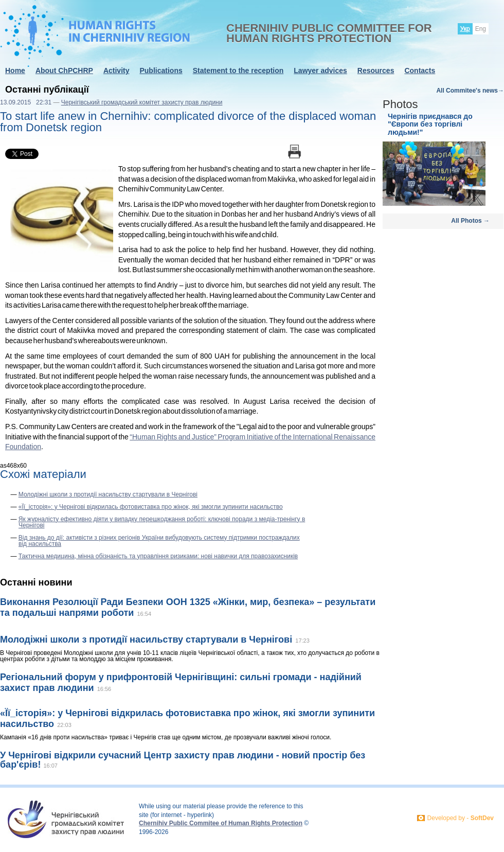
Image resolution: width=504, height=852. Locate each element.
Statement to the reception (238, 70)
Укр (465, 29)
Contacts (420, 70)
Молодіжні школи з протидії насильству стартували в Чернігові (108, 494)
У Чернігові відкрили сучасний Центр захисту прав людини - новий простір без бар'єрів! (183, 760)
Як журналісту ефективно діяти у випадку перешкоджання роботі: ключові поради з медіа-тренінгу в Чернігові (162, 522)
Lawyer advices (320, 70)
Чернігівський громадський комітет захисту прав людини (142, 102)
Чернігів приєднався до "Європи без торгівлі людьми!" (430, 124)
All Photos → (470, 221)
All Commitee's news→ (470, 91)
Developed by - (461, 818)
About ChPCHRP (64, 70)
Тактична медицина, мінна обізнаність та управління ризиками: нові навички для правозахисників (158, 556)
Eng (481, 29)
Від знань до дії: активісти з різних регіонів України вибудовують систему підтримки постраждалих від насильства (159, 541)
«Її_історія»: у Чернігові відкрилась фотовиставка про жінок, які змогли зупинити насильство (151, 507)
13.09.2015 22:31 (26, 102)
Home (15, 70)
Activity (116, 70)
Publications (161, 70)
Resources (376, 70)
